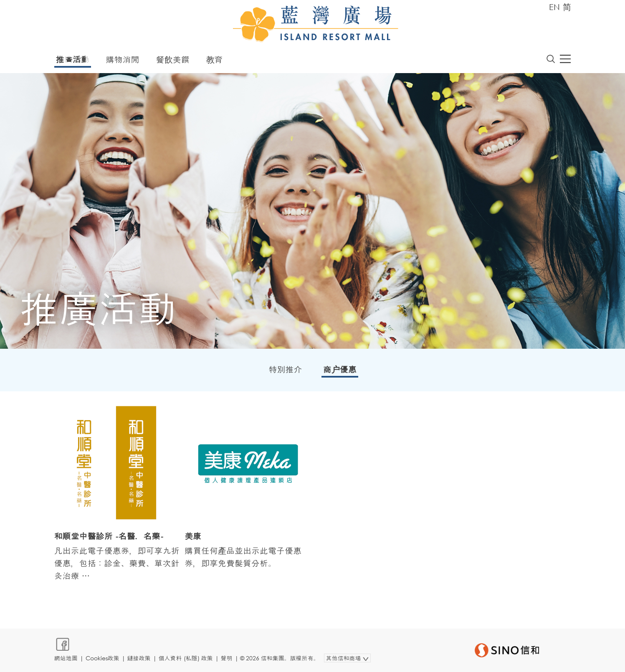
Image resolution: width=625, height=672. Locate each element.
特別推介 (286, 369)
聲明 (227, 658)
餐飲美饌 (173, 60)
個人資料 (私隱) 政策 (186, 658)
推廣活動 (73, 60)
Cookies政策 (102, 658)
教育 (215, 60)
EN (554, 7)
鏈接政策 (139, 658)
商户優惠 (340, 369)
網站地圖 (66, 658)
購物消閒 (123, 60)
